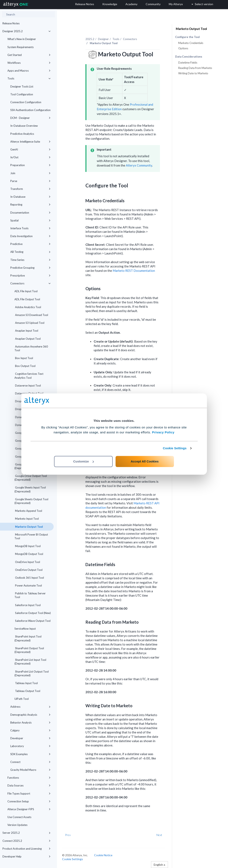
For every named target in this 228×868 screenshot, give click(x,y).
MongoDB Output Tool (29, 554)
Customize (84, 461)
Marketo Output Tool (29, 527)
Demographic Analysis (30, 715)
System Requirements (21, 47)
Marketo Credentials (191, 43)
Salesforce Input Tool (28, 605)
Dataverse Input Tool (28, 386)
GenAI (30, 149)
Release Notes (11, 23)
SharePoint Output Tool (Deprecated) (29, 650)
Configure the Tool (187, 37)
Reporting (30, 205)
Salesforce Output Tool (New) (33, 613)
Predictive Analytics (22, 134)
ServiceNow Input (25, 629)
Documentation (30, 213)
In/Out (30, 157)
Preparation (30, 165)
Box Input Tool (24, 358)
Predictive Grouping (30, 268)
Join (30, 173)
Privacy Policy (163, 432)
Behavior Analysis (30, 723)
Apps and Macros (29, 71)
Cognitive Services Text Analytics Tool (29, 376)
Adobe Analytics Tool (28, 307)
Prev (68, 835)
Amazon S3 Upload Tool (29, 323)
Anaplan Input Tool (26, 331)
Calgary (30, 730)
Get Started (29, 55)
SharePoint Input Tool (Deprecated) (28, 638)
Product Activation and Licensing (27, 849)
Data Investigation (30, 236)
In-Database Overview (24, 126)
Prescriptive (30, 276)
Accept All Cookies (145, 461)
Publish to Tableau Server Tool (30, 595)
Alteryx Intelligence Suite (30, 142)
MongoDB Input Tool (28, 546)
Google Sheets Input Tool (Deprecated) (30, 489)
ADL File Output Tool (27, 299)
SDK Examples (30, 754)
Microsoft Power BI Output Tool (31, 536)
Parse (30, 181)
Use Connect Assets (19, 817)
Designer (103, 39)
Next (159, 835)
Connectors (30, 283)
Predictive (30, 244)
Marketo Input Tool (27, 519)
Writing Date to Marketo (193, 73)
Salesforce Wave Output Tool (32, 621)
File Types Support (29, 793)
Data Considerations (189, 57)
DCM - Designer (30, 118)
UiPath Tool (22, 699)
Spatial (30, 220)
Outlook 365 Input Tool (29, 578)
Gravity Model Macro (30, 770)
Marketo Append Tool (28, 511)
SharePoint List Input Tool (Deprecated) (30, 662)
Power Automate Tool (28, 585)
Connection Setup (29, 801)
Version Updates (17, 825)
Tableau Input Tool (26, 683)
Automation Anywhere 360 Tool (31, 348)
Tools (29, 78)
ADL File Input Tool (26, 291)
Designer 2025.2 (27, 31)
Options (183, 48)
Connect (30, 762)
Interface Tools (30, 228)
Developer (30, 738)
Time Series (30, 260)
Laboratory (30, 746)
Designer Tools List (22, 86)
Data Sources (29, 785)
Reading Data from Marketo (195, 68)
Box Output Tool (25, 366)
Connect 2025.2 (27, 841)
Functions (29, 778)
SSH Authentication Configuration (30, 110)
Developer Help (27, 856)
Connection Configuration (26, 102)
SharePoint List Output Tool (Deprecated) (32, 673)
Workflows (29, 63)
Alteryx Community (139, 165)
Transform (30, 189)
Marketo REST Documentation (134, 271)
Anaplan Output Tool (28, 339)
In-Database (30, 197)
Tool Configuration (22, 94)
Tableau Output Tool (27, 691)
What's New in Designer (22, 39)
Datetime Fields (188, 63)
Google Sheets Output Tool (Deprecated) (31, 501)
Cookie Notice (103, 855)
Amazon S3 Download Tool (31, 315)
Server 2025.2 (27, 833)
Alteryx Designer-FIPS (29, 809)
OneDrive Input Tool (27, 562)
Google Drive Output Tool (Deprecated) (31, 478)
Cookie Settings (175, 448)
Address (30, 707)
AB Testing (30, 252)
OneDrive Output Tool (28, 570)
